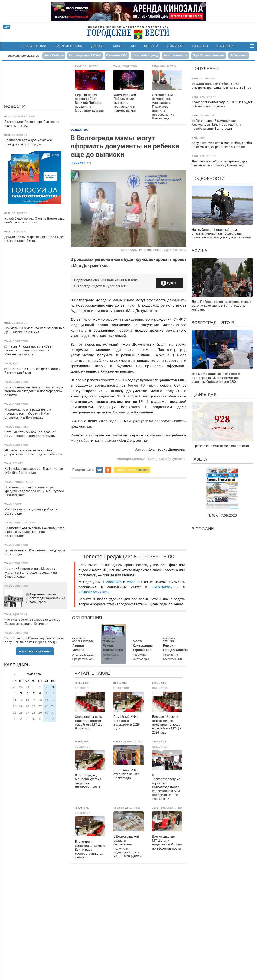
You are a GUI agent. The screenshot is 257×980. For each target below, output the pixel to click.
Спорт (118, 46)
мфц (153, 459)
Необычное (175, 46)
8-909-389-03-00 (154, 557)
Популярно (205, 68)
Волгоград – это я (213, 323)
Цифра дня (204, 395)
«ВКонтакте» (162, 587)
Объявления (225, 46)
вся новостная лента (35, 651)
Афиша (199, 251)
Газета (199, 459)
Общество (80, 130)
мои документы (173, 459)
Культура (151, 46)
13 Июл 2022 (78, 163)
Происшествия (34, 46)
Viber (131, 582)
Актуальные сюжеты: (23, 56)
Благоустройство (68, 46)
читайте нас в (132, 470)
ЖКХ (133, 46)
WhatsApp (115, 582)
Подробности (208, 178)
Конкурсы (200, 46)
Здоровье (98, 46)
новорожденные (132, 459)
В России (203, 529)
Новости (15, 106)
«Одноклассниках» (94, 592)
